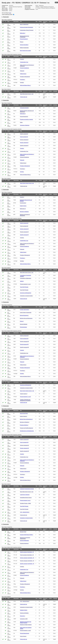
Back (56, 2)
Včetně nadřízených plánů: (7, 15)
